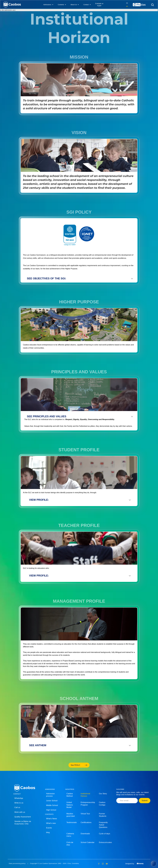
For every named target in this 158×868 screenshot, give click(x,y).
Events (49, 828)
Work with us (20, 812)
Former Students (103, 815)
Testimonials (72, 822)
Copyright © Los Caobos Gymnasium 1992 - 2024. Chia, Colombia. (55, 864)
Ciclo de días (70, 844)
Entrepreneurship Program (88, 804)
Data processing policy (17, 864)
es (127, 3)
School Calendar (88, 842)
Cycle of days (105, 834)
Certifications (86, 822)
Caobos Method (70, 795)
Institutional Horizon (85, 795)
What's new (51, 823)
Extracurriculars (105, 842)
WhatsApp (19, 798)
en (127, 6)
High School (51, 810)
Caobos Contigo (102, 804)
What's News (52, 819)
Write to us (19, 803)
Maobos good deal (71, 815)
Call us (17, 807)
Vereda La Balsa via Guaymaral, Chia (23, 823)
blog (48, 832)
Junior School (52, 801)
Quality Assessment (23, 817)
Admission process (50, 795)
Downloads (85, 834)
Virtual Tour (85, 814)
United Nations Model (70, 805)
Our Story (103, 794)
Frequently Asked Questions (103, 825)
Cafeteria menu (70, 835)
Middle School (52, 805)
